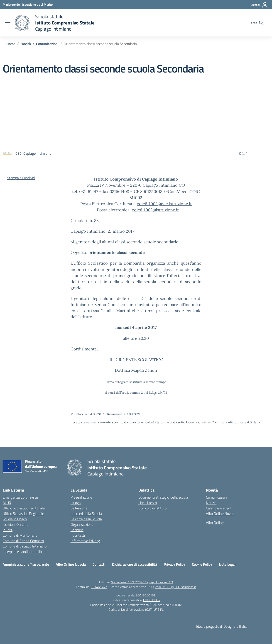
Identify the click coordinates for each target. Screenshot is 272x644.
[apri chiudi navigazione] (8, 23)
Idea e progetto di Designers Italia (221, 626)
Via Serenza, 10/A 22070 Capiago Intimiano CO (142, 582)
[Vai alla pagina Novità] (26, 44)
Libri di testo (148, 503)
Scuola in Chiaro (15, 519)
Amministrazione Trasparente (26, 564)
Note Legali (228, 564)
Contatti (99, 564)
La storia (77, 530)
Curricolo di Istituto (152, 508)
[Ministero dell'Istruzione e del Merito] (28, 4)
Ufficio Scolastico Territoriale (24, 508)
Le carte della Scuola (86, 519)
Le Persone (79, 508)
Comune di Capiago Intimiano (25, 546)
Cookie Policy (202, 564)
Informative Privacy (85, 541)
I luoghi (76, 503)
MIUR (7, 503)
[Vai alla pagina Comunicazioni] (47, 44)
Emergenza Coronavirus (21, 497)
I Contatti (78, 535)
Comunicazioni (217, 497)
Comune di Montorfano (20, 535)
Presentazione (81, 497)
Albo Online (215, 523)
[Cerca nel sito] (256, 23)
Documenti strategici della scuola (163, 497)
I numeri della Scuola (86, 514)
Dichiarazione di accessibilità (135, 564)
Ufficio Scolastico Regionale (23, 514)
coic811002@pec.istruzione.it (164, 204)
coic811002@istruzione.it (155, 210)
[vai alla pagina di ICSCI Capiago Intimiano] (33, 153)
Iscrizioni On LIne (16, 524)
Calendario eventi (219, 508)
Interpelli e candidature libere (25, 552)
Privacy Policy (174, 564)
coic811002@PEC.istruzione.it (176, 587)
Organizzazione (82, 524)
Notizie (211, 503)
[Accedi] (260, 5)
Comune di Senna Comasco (23, 541)
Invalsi (8, 530)
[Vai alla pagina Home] (11, 44)
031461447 (99, 587)
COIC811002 (152, 600)
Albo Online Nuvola (221, 514)
